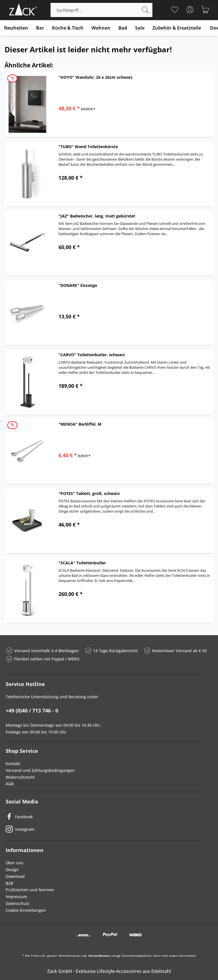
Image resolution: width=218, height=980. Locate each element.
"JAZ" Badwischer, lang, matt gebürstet (97, 216)
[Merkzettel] (175, 10)
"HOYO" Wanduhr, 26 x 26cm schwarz (96, 77)
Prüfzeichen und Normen (30, 890)
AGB (10, 784)
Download (15, 876)
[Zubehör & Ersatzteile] (177, 28)
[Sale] (140, 28)
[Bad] (123, 28)
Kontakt (13, 764)
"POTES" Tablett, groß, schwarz (89, 493)
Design (12, 870)
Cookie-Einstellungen (26, 910)
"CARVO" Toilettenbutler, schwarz (92, 355)
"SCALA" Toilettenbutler (82, 563)
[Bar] (40, 28)
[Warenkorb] (205, 10)
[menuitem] (101, 10)
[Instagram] (103, 829)
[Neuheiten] (16, 28)
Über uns (14, 863)
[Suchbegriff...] (101, 10)
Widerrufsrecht (20, 777)
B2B (9, 883)
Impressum (16, 897)
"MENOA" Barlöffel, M (80, 424)
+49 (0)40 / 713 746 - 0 (32, 710)
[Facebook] (103, 817)
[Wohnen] (101, 28)
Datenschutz (18, 903)
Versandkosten (99, 956)
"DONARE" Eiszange (78, 285)
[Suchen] (145, 10)
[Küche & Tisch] (68, 28)
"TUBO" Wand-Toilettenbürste (88, 147)
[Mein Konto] (190, 10)
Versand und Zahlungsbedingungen (40, 770)
